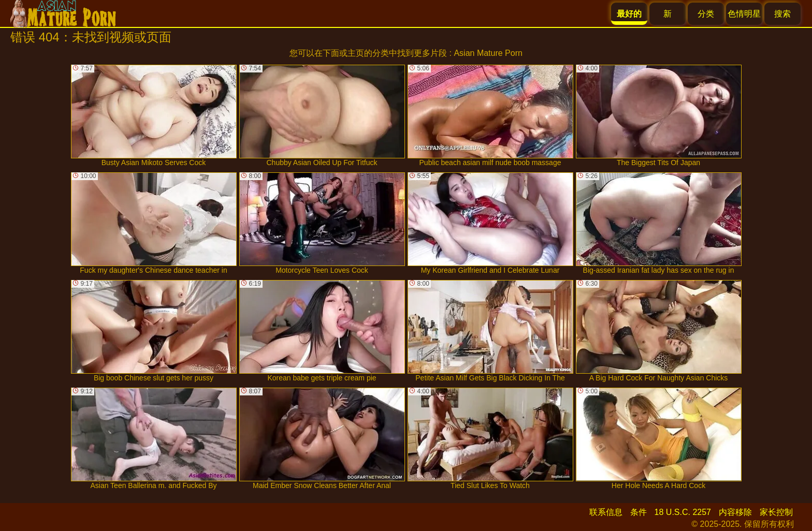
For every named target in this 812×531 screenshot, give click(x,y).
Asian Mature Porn (488, 53)
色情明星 (744, 14)
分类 (706, 14)
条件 (639, 512)
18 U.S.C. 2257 (683, 512)
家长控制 (776, 512)
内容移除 (735, 512)
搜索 (782, 14)
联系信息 (606, 512)
